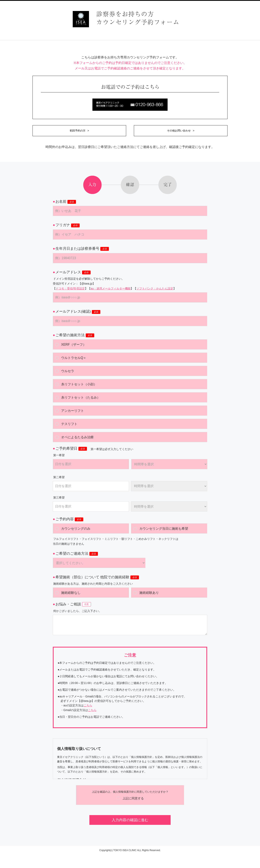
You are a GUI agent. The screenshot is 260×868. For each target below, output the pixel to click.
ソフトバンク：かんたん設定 (155, 288)
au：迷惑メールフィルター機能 (111, 288)
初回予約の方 (78, 131)
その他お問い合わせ (179, 131)
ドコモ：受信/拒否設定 (70, 288)
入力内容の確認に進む (130, 820)
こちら (88, 705)
